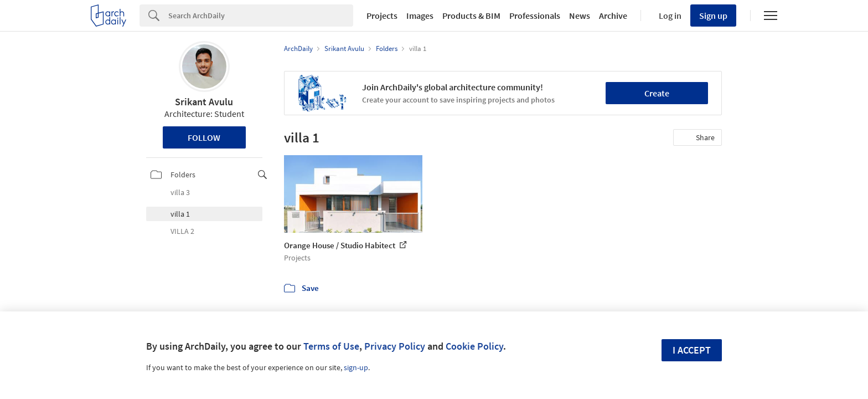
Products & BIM (471, 16)
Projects (382, 16)
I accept (692, 350)
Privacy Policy (395, 346)
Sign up (713, 16)
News (580, 16)
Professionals (535, 16)
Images (420, 16)
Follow (204, 137)
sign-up (356, 367)
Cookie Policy (474, 346)
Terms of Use (331, 346)
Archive (613, 16)
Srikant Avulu (204, 102)
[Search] (261, 16)
